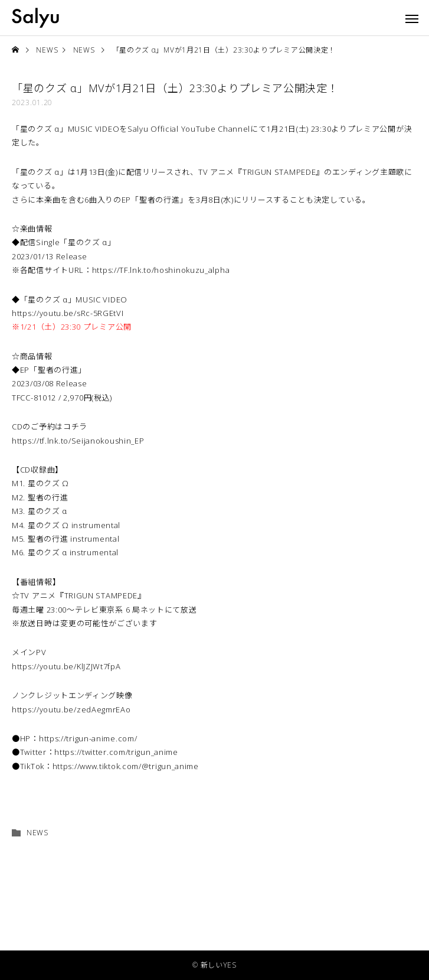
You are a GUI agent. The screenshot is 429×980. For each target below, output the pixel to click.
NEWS (37, 833)
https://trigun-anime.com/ (88, 738)
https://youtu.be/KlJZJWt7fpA (66, 666)
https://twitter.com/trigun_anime (116, 752)
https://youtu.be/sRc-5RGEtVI (68, 313)
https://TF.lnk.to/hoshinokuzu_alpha (161, 270)
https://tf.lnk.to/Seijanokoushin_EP (78, 441)
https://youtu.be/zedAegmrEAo (71, 709)
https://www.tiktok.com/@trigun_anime (126, 766)
